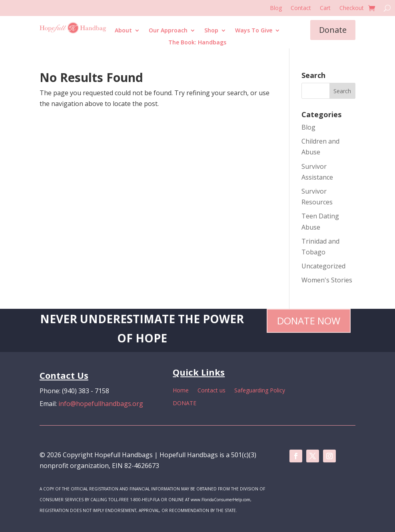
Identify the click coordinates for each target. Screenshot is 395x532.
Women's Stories (327, 280)
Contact (301, 8)
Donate (333, 30)
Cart (325, 8)
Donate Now (309, 321)
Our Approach (168, 31)
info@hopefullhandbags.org (101, 404)
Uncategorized (323, 266)
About (123, 31)
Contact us (211, 391)
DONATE (185, 404)
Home (181, 391)
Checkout (352, 8)
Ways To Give (254, 31)
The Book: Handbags (197, 43)
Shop (211, 31)
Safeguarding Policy (260, 391)
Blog (276, 8)
